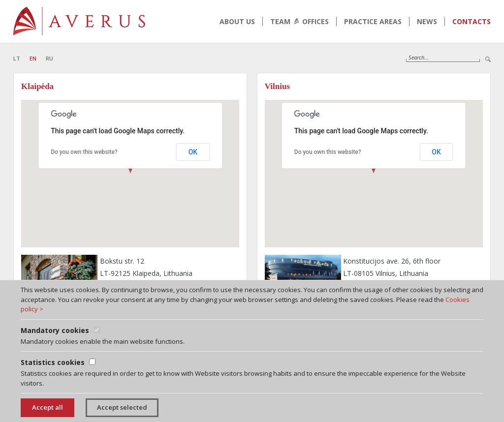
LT (17, 58)
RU (49, 58)
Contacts (472, 21)
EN (33, 58)
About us (237, 21)
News (427, 21)
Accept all (47, 407)
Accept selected (122, 407)
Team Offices (299, 21)
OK (193, 152)
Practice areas (373, 21)
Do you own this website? (84, 152)
